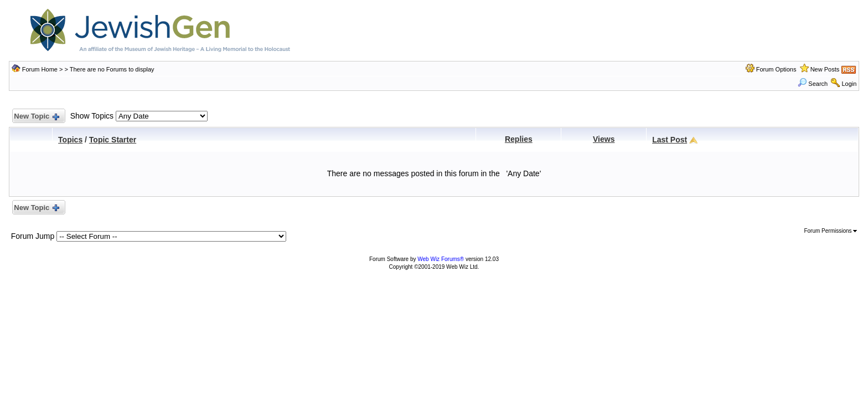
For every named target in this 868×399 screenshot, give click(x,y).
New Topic (36, 117)
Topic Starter (113, 140)
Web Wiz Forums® (441, 259)
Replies (519, 139)
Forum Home (40, 69)
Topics (70, 140)
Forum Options (776, 69)
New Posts (825, 69)
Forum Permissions (830, 231)
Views (604, 139)
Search (813, 84)
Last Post (670, 140)
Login (849, 84)
